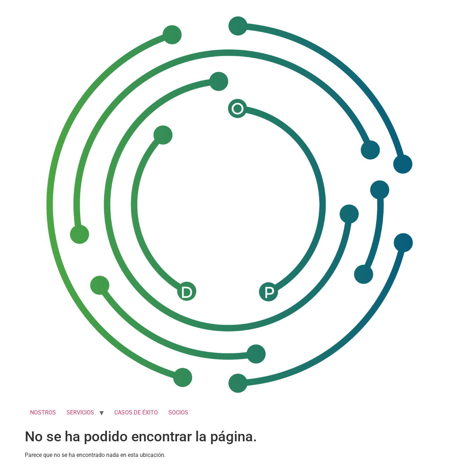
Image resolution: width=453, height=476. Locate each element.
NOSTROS (43, 412)
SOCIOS (178, 412)
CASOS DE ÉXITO (136, 412)
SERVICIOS (80, 412)
